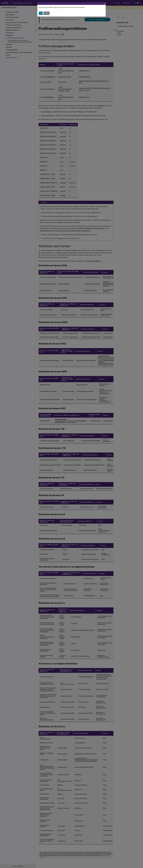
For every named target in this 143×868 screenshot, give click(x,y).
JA (41, 13)
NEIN (46, 13)
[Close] (105, 4)
